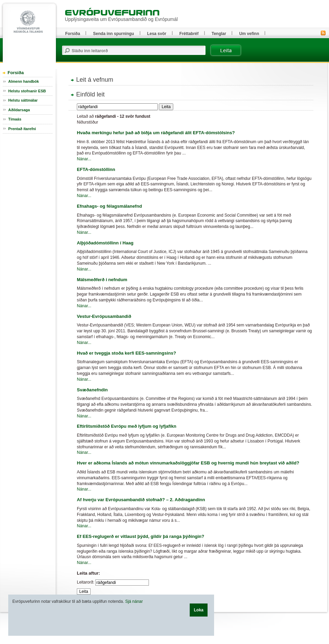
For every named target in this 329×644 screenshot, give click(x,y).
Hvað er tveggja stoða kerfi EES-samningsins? (126, 353)
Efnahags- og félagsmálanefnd (109, 206)
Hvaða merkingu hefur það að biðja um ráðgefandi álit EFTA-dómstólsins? (156, 133)
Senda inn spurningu (113, 34)
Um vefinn (249, 34)
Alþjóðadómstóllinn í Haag (105, 243)
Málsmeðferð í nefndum (102, 280)
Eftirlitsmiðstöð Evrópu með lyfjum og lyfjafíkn (127, 426)
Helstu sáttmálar (23, 100)
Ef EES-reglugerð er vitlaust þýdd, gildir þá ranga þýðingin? (140, 536)
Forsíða (16, 73)
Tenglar (219, 34)
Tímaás (15, 119)
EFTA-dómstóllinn (96, 169)
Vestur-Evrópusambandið (104, 316)
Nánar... (84, 159)
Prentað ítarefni (22, 129)
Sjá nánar (134, 601)
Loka (199, 610)
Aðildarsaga (19, 110)
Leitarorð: (86, 582)
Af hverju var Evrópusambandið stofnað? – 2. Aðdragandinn (141, 500)
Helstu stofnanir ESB (27, 91)
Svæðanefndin (92, 390)
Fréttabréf (189, 34)
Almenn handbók (23, 81)
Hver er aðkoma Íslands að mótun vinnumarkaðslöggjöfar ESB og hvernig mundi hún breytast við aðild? (188, 463)
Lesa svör (157, 34)
